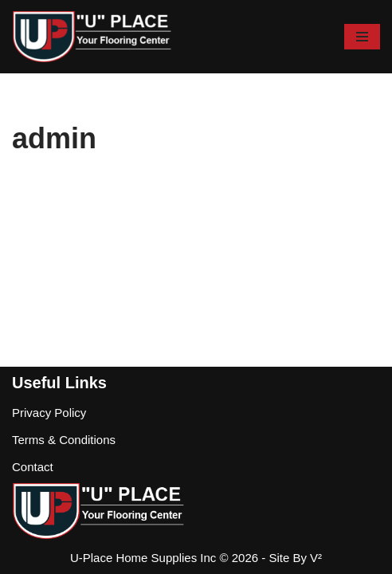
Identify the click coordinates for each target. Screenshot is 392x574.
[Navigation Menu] (362, 37)
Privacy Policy (49, 413)
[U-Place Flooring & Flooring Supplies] (92, 37)
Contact (33, 467)
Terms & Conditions (64, 440)
